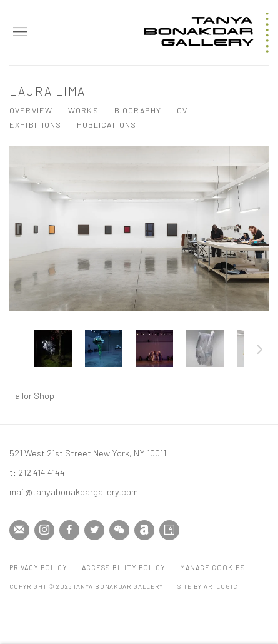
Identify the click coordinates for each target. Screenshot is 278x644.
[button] (53, 348)
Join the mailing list (19, 530)
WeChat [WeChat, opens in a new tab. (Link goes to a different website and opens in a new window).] (119, 530)
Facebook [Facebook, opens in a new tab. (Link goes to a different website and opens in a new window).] (69, 530)
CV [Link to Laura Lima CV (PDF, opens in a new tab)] (182, 110)
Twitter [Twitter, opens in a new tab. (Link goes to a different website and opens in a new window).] (94, 530)
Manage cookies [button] (212, 567)
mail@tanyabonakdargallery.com (74, 491)
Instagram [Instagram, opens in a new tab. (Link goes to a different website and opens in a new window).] (44, 530)
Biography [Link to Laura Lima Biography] (138, 110)
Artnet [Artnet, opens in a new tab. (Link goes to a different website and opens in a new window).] (144, 530)
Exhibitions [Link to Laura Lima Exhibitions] (35, 124)
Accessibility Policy (124, 567)
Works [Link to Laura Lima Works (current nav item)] (83, 110)
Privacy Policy (38, 567)
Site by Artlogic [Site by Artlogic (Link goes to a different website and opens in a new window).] (207, 586)
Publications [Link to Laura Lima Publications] (107, 124)
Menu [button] (19, 33)
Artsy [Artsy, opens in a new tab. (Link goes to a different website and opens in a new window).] (169, 530)
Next (260, 351)
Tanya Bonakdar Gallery (206, 33)
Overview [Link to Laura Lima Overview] (31, 110)
